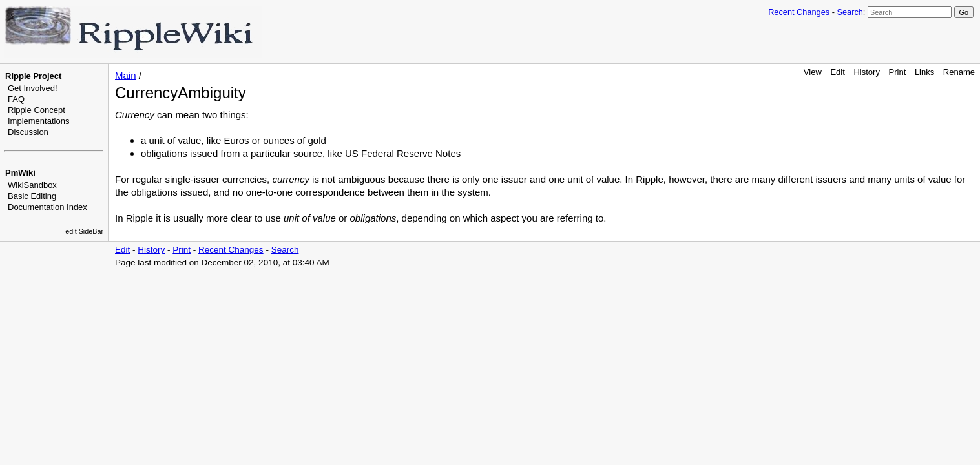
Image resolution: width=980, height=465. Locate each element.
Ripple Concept (36, 110)
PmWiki (20, 173)
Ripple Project (33, 76)
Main (126, 75)
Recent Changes (799, 12)
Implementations (38, 121)
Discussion (28, 132)
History (866, 72)
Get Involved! (33, 88)
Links (924, 72)
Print (898, 72)
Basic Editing (32, 196)
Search (850, 12)
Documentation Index (47, 207)
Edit (837, 72)
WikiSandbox (32, 185)
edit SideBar (84, 231)
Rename (959, 72)
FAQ (16, 99)
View (813, 72)
